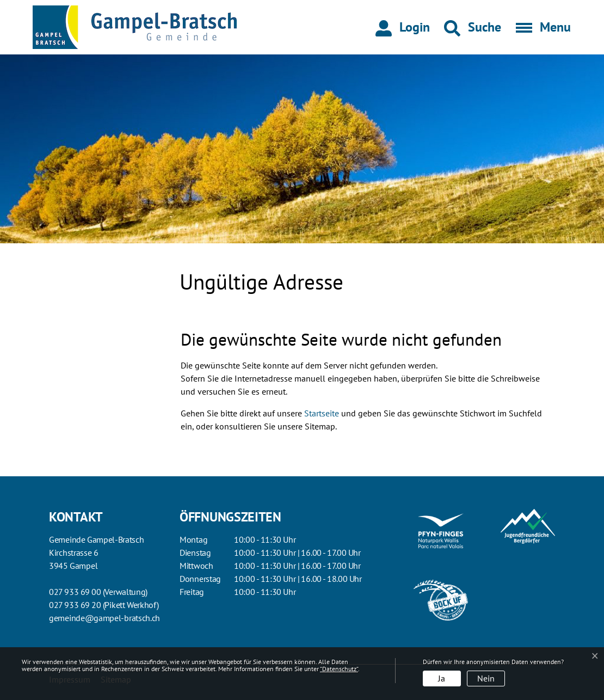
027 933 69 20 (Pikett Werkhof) (104, 605)
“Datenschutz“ (339, 669)
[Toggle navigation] (540, 27)
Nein (486, 678)
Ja (442, 678)
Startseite (322, 413)
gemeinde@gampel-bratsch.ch (104, 618)
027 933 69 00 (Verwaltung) (98, 592)
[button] (473, 27)
